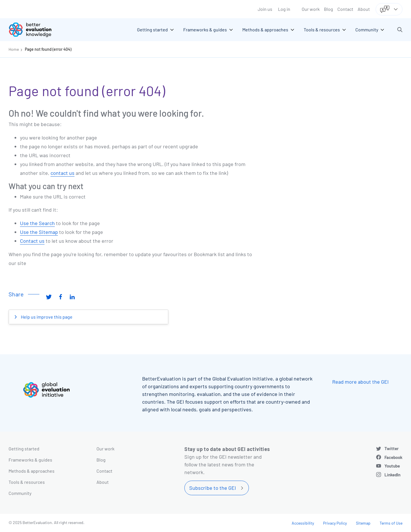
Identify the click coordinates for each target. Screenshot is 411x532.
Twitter (392, 448)
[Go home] (34, 30)
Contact (345, 9)
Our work (311, 9)
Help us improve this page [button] (46, 317)
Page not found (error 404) (48, 49)
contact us (63, 173)
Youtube (392, 466)
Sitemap (363, 523)
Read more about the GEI (360, 382)
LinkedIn (392, 475)
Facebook (393, 457)
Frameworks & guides (30, 460)
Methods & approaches (32, 471)
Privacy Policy (335, 523)
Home (14, 49)
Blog (329, 9)
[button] (400, 30)
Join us (265, 9)
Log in (284, 9)
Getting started (24, 449)
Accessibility (303, 523)
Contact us (32, 241)
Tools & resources (27, 482)
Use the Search (37, 223)
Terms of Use (391, 523)
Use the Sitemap (39, 232)
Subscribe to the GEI (213, 488)
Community (20, 493)
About (364, 9)
